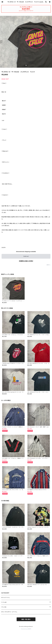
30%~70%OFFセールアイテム (9, 612)
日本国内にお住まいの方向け (26, 261)
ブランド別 (4, 607)
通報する (49, 265)
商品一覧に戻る (26, 619)
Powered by (26, 629)
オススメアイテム (5, 597)
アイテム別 (4, 602)
